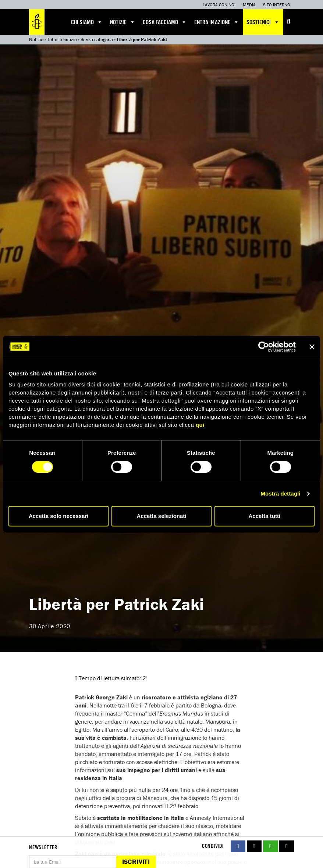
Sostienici (263, 22)
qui (200, 425)
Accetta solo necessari (59, 516)
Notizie (123, 22)
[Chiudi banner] (312, 347)
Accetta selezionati (161, 516)
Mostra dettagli (280, 494)
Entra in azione (217, 22)
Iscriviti (136, 862)
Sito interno (277, 5)
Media (249, 5)
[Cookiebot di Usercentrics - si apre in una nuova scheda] (264, 347)
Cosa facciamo (165, 22)
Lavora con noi (219, 5)
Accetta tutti (264, 516)
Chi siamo (87, 22)
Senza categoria (97, 39)
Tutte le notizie (62, 39)
